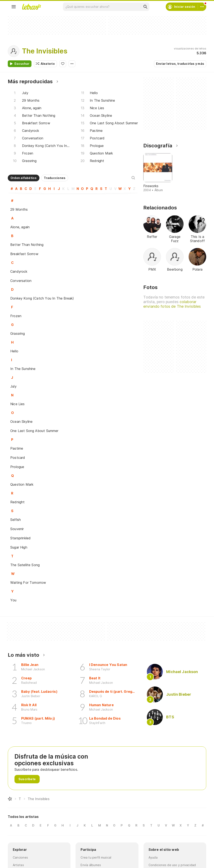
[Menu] (14, 7)
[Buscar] (145, 7)
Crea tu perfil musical (96, 857)
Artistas (18, 865)
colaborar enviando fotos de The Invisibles (172, 304)
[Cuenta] (202, 7)
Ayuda (153, 857)
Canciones (20, 857)
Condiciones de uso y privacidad (172, 865)
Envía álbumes (91, 865)
